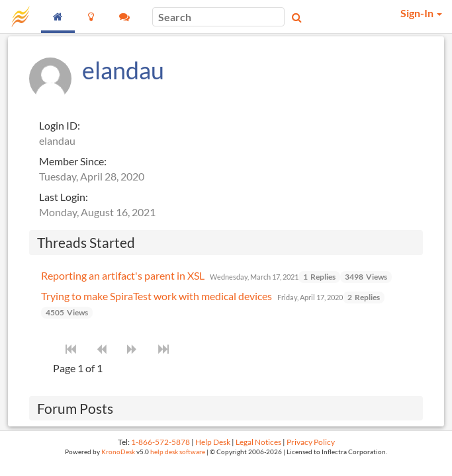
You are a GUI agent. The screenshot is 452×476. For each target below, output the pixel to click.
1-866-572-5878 (160, 442)
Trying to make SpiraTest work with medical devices (157, 296)
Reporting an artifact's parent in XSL (123, 275)
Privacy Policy (311, 442)
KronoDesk (118, 452)
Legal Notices (258, 442)
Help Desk (213, 442)
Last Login (62, 197)
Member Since (71, 161)
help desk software (178, 452)
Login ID (58, 125)
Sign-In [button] (421, 13)
